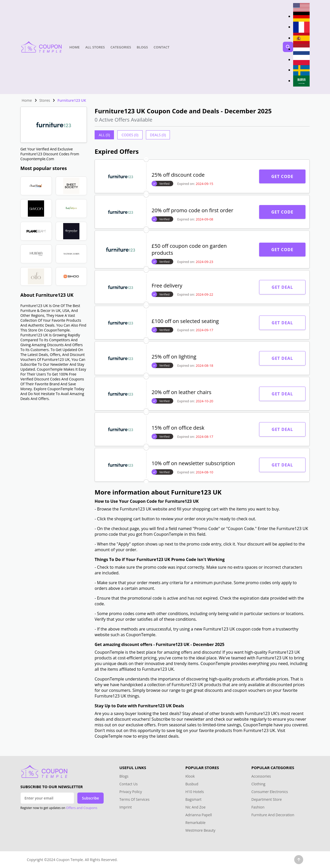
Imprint (126, 807)
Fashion (258, 807)
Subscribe (90, 798)
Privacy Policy (131, 792)
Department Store (267, 799)
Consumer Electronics (270, 792)
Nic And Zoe (195, 807)
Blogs (142, 47)
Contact (162, 47)
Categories (121, 47)
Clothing (258, 784)
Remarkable (195, 823)
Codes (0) (130, 135)
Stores (45, 100)
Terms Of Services (134, 799)
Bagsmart (193, 799)
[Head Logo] (41, 47)
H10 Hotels (195, 792)
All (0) (104, 135)
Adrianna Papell (199, 815)
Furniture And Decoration (273, 815)
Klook (190, 776)
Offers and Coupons (82, 808)
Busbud (192, 784)
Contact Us (129, 784)
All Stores (95, 47)
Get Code (282, 176)
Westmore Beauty (200, 830)
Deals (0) (158, 135)
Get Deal (282, 287)
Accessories (261, 776)
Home (75, 47)
